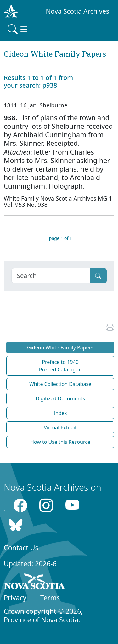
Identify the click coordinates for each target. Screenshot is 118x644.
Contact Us (21, 548)
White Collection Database (60, 384)
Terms (50, 598)
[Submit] (98, 276)
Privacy (15, 598)
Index (60, 413)
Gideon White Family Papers (60, 347)
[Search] (51, 276)
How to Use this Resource (60, 442)
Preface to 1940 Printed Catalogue (60, 366)
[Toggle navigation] (18, 29)
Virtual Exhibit (60, 427)
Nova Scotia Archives (78, 11)
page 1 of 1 (61, 238)
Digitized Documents (60, 398)
